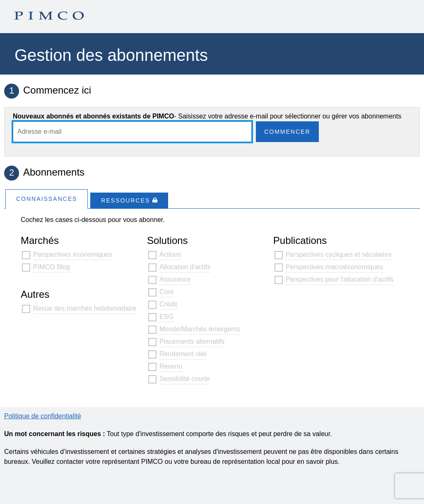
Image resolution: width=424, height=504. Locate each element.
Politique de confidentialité (43, 416)
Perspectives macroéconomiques (335, 267)
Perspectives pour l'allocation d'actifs (340, 279)
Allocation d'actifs (185, 267)
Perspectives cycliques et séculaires (339, 254)
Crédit (168, 304)
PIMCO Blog (52, 267)
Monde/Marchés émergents (200, 329)
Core (167, 292)
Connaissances (47, 199)
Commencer (287, 132)
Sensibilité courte (185, 379)
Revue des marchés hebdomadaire (85, 308)
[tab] (47, 199)
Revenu (171, 366)
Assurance (175, 279)
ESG (166, 317)
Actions (170, 254)
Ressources (129, 200)
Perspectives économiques (73, 254)
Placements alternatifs (192, 341)
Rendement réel (183, 354)
